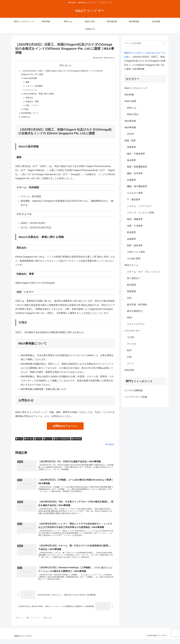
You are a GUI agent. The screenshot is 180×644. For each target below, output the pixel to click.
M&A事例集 (76, 441)
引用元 (26, 111)
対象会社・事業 (33, 103)
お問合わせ (26, 119)
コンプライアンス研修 (136, 397)
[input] (145, 43)
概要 (28, 83)
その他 (19, 441)
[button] (163, 43)
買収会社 (30, 99)
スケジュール (32, 91)
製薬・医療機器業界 (61, 441)
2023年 (38, 441)
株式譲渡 (29, 441)
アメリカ (48, 441)
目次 (62, 65)
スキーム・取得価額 (35, 87)
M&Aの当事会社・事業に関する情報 (40, 95)
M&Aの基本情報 (31, 79)
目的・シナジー (33, 107)
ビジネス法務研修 (133, 390)
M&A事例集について (30, 115)
